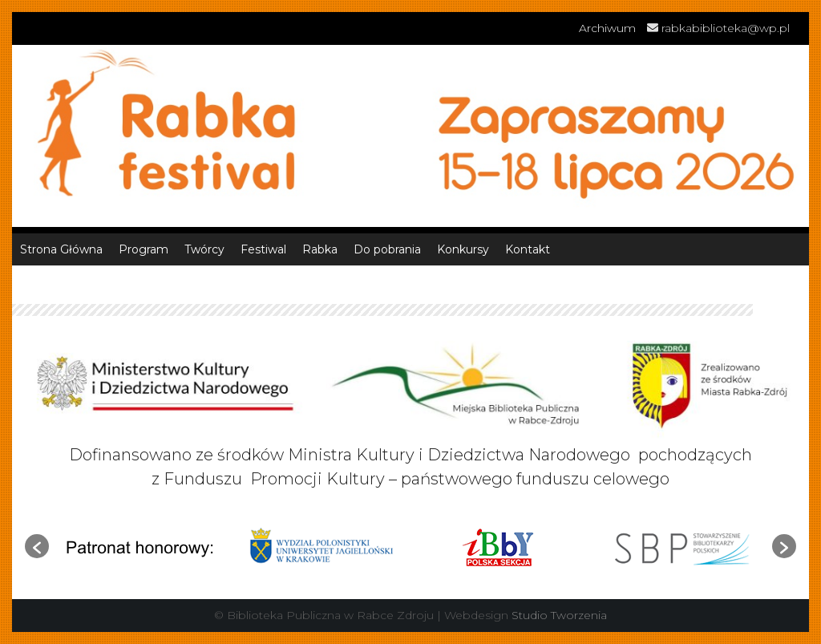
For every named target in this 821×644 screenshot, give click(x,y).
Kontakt (528, 249)
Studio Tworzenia (559, 615)
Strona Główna (61, 249)
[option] (140, 547)
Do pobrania (387, 249)
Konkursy (463, 249)
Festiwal (263, 249)
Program (144, 249)
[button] (37, 546)
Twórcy (204, 249)
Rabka (320, 249)
